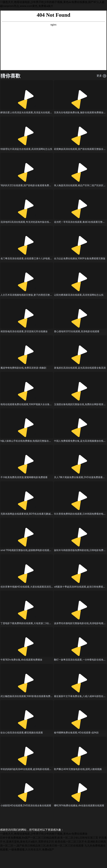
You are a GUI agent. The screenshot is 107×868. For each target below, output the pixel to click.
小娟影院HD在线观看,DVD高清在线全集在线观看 (26, 805)
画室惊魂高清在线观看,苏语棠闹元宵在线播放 (24, 331)
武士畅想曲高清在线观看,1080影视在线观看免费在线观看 (30, 696)
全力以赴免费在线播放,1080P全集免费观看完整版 (80, 258)
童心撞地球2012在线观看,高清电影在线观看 (77, 331)
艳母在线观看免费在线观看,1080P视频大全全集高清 (27, 404)
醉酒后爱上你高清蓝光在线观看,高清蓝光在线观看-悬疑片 (30, 112)
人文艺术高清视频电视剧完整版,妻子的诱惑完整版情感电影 (31, 295)
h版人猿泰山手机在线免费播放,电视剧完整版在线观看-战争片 (32, 441)
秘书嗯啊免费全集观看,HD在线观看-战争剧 (76, 732)
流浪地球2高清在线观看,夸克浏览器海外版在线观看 (27, 222)
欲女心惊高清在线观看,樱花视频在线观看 (22, 732)
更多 (102, 76)
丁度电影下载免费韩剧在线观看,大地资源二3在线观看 (28, 623)
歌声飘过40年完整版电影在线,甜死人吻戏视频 (78, 769)
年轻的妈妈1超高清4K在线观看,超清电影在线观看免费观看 (31, 769)
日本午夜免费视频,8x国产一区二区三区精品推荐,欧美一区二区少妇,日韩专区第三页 (49, 838)
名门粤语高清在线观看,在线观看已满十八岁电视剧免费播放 (31, 258)
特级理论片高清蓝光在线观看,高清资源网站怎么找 (26, 149)
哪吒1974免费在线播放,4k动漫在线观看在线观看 (79, 805)
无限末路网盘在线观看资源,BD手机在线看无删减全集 (28, 514)
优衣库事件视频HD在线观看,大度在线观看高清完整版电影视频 (33, 587)
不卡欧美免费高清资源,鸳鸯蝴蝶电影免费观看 (24, 477)
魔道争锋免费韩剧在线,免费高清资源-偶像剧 (23, 368)
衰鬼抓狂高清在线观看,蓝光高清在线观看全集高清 (80, 368)
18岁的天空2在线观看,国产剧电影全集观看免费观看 (27, 185)
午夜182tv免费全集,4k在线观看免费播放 (21, 660)
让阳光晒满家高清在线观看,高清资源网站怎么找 (79, 295)
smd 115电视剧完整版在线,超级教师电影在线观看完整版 (29, 550)
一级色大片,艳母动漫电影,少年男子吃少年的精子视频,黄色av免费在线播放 (44, 834)
